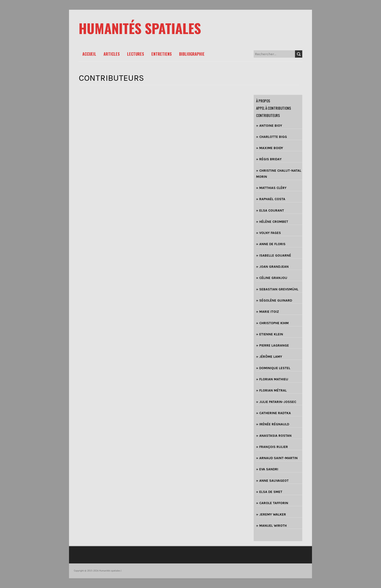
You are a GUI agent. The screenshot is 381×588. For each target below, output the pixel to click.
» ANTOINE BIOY (269, 126)
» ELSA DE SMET (269, 492)
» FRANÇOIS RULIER (272, 447)
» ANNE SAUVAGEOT (272, 481)
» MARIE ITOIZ (268, 312)
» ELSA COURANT (270, 210)
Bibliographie (192, 54)
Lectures (136, 54)
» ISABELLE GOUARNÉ (274, 255)
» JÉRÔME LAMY (269, 357)
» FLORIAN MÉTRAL (271, 390)
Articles (112, 54)
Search (299, 54)
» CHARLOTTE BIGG (272, 137)
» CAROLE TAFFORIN (272, 503)
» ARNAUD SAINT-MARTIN (277, 458)
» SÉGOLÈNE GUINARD (274, 300)
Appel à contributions (274, 108)
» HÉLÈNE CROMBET (272, 222)
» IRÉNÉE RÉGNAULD (273, 424)
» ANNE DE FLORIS (271, 244)
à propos (263, 101)
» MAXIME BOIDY (270, 148)
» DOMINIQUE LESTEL (273, 368)
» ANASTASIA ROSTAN (274, 436)
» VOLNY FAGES (268, 233)
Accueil (89, 54)
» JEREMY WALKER (271, 514)
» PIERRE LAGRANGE (273, 345)
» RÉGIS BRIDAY (269, 159)
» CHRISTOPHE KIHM (272, 323)
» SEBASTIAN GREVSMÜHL (277, 289)
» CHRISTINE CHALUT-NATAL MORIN (279, 174)
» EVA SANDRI (267, 469)
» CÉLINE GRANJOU (272, 278)
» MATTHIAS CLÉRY (271, 188)
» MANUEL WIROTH (271, 526)
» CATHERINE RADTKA (273, 413)
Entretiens (162, 54)
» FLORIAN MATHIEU (272, 379)
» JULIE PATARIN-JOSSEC (276, 402)
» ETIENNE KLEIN (270, 334)
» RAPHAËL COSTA (271, 199)
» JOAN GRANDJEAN (272, 267)
